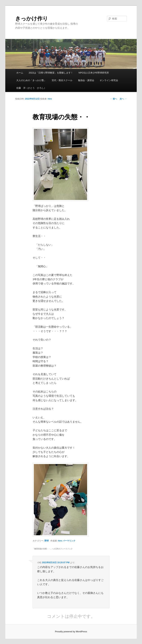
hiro (50, 99)
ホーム (20, 73)
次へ (123, 99)
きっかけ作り (32, 19)
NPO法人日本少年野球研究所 (94, 73)
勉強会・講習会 (86, 80)
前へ (114, 99)
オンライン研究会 (109, 80)
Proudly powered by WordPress (71, 632)
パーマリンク (69, 541)
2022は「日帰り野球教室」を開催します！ (51, 73)
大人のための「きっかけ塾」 (31, 80)
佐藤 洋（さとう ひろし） (31, 88)
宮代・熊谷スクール (62, 80)
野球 (47, 541)
